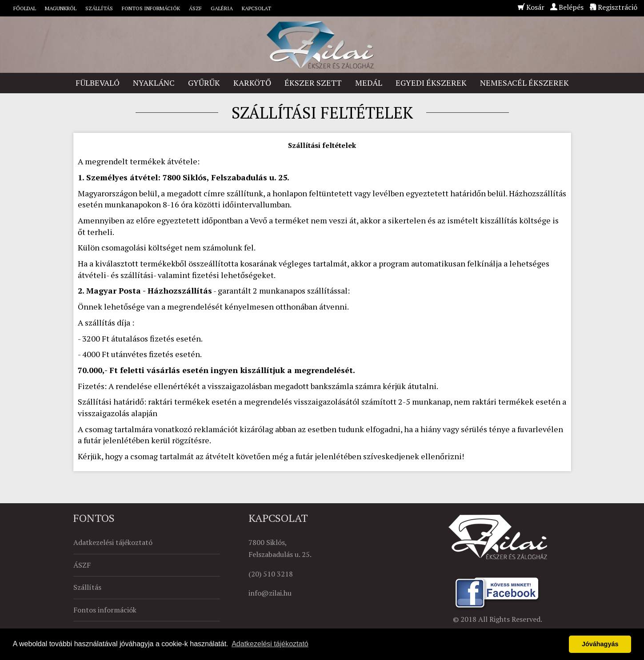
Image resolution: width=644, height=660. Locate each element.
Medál (369, 83)
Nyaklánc (154, 83)
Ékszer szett (313, 83)
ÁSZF (195, 8)
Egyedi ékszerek (431, 83)
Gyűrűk (204, 83)
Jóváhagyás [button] (600, 644)
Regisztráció (618, 7)
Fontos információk (151, 8)
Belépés (571, 7)
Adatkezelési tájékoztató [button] (270, 644)
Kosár (535, 7)
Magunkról (61, 8)
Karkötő (252, 83)
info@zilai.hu (270, 593)
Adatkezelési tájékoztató (113, 542)
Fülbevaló (98, 83)
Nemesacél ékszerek (524, 83)
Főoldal (25, 8)
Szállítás (99, 8)
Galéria (222, 8)
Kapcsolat (256, 8)
